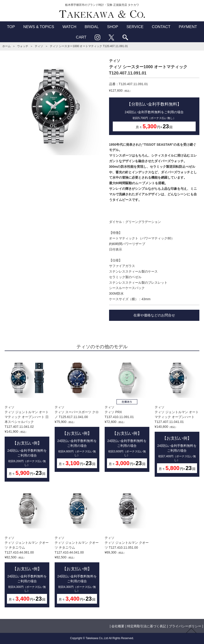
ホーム (6, 46)
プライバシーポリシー (185, 626)
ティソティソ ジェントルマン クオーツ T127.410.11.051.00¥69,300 (127, 521)
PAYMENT (188, 27)
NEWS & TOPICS (39, 27)
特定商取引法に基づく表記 (147, 626)
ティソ (39, 46)
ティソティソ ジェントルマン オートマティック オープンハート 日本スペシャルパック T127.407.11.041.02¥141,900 (27, 420)
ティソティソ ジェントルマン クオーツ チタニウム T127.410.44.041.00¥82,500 (77, 548)
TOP (11, 27)
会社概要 (118, 626)
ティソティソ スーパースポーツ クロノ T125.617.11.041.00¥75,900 (77, 415)
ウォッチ (23, 46)
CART (81, 37)
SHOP (113, 27)
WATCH (69, 27)
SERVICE (135, 27)
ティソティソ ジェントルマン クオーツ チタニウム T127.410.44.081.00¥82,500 (27, 548)
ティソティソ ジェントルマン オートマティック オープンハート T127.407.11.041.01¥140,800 (177, 417)
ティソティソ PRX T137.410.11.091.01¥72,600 (127, 415)
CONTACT (161, 27)
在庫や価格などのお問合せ (154, 315)
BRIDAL (92, 27)
